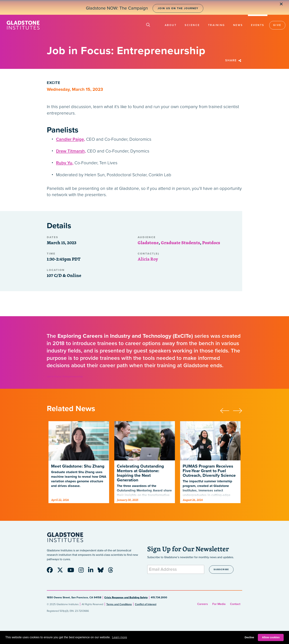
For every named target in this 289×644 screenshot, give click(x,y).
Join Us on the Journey (178, 8)
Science (192, 25)
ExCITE (54, 83)
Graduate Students (180, 243)
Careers (203, 604)
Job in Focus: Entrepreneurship (65, 377)
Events (258, 25)
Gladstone (148, 243)
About (171, 25)
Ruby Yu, (65, 163)
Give (277, 25)
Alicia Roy (148, 259)
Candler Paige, (70, 139)
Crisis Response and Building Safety (126, 598)
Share (234, 60)
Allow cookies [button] (271, 637)
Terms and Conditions (119, 604)
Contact (235, 604)
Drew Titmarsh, (71, 151)
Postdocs (211, 243)
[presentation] (227, 410)
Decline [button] (249, 637)
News (238, 25)
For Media (219, 604)
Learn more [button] (119, 637)
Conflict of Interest (146, 604)
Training (217, 25)
